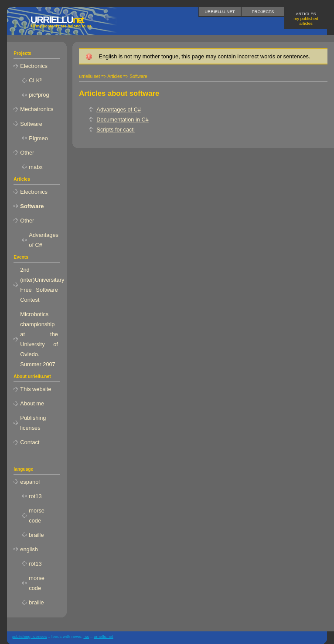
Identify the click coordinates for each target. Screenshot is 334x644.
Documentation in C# (123, 120)
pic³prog (39, 95)
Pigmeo (38, 138)
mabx (36, 167)
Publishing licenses (33, 423)
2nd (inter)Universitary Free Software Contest (40, 285)
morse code (37, 516)
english (29, 549)
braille (36, 535)
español (30, 482)
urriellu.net (220, 12)
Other (27, 153)
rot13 (35, 496)
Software (31, 124)
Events (21, 257)
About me (32, 403)
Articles (306, 19)
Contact (30, 442)
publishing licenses (29, 636)
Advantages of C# (119, 110)
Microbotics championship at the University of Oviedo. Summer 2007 (39, 339)
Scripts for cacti (115, 130)
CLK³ (35, 80)
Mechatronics (37, 109)
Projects (263, 12)
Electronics (34, 66)
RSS (86, 636)
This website (36, 389)
